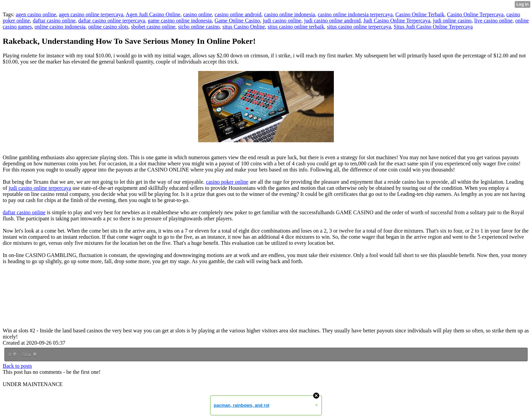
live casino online (493, 21)
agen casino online (36, 14)
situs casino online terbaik (296, 27)
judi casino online (282, 21)
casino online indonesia (289, 14)
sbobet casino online (153, 27)
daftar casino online (54, 21)
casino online (198, 14)
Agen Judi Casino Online (153, 14)
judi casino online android (332, 21)
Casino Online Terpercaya (476, 14)
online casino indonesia (60, 27)
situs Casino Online (243, 27)
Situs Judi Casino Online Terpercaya (433, 27)
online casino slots (108, 27)
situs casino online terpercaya (359, 27)
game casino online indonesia (180, 21)
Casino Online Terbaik (420, 14)
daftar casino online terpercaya (112, 21)
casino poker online (227, 182)
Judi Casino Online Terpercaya (397, 21)
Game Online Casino (237, 21)
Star (30, 354)
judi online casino (452, 21)
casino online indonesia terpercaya (355, 14)
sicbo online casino (199, 27)
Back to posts (17, 366)
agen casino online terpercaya (91, 14)
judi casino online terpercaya (40, 188)
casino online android (238, 14)
